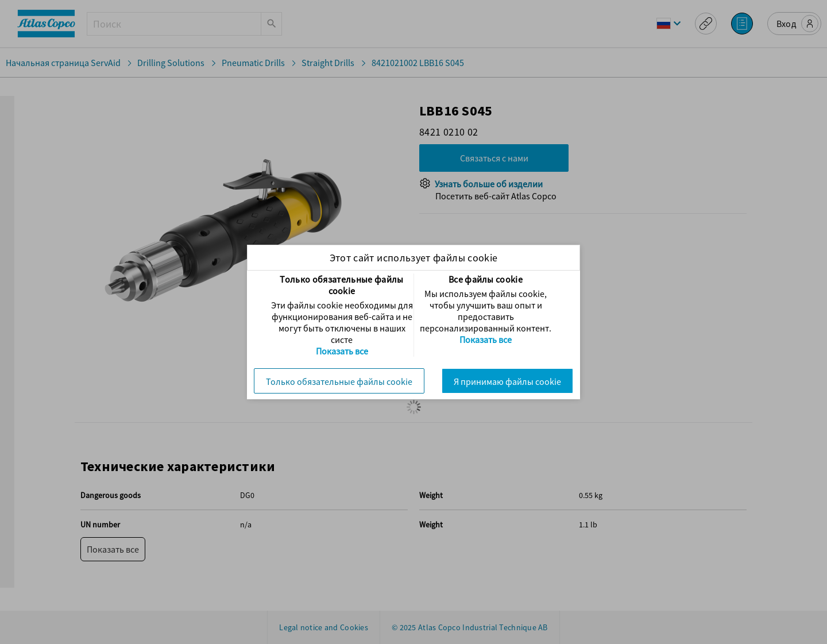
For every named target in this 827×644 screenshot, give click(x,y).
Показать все (342, 351)
